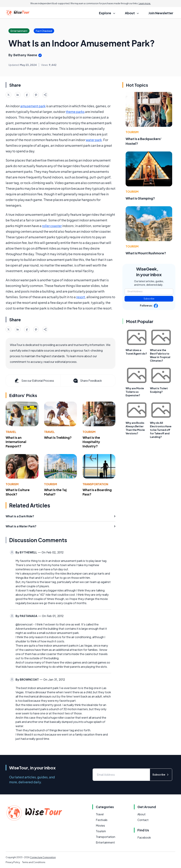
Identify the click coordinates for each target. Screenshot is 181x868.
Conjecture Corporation (43, 857)
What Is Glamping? (140, 198)
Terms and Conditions (34, 862)
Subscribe (149, 299)
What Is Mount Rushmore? (146, 253)
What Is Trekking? (58, 437)
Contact (143, 820)
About (141, 814)
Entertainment (105, 842)
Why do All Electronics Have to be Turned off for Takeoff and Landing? (161, 430)
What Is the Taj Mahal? (55, 492)
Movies (100, 825)
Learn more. (145, 3)
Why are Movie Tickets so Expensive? (135, 392)
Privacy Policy (13, 862)
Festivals (102, 820)
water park (94, 140)
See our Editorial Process (34, 381)
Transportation (95, 484)
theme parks (75, 112)
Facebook (144, 837)
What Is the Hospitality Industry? (91, 442)
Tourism (89, 432)
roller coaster (52, 226)
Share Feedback (87, 381)
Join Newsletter (161, 13)
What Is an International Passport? (16, 442)
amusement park (33, 106)
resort (81, 297)
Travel (11, 432)
